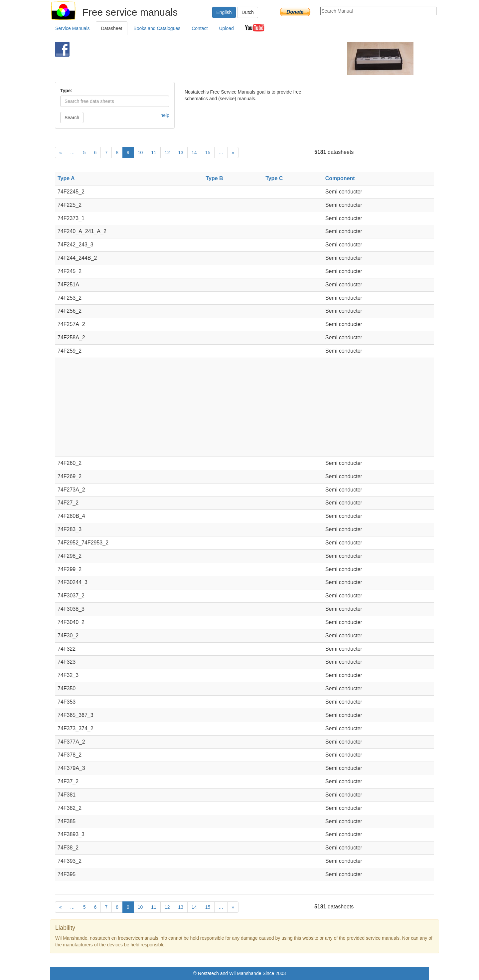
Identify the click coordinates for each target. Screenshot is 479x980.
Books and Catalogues (157, 28)
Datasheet (112, 28)
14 (194, 153)
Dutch (248, 12)
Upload (226, 28)
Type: (66, 91)
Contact (200, 28)
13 (181, 153)
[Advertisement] (228, 59)
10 (140, 153)
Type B (215, 178)
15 (208, 153)
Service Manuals (73, 28)
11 (154, 153)
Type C (274, 178)
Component (340, 178)
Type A (66, 178)
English (224, 12)
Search (72, 118)
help (165, 115)
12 (167, 153)
